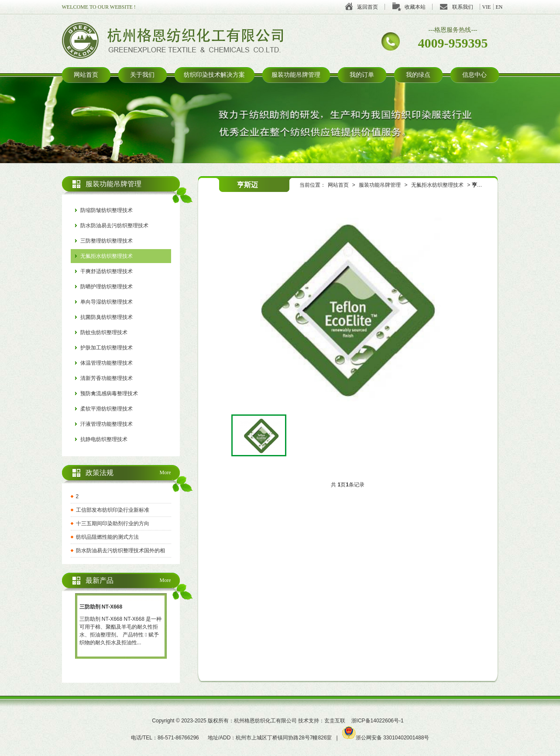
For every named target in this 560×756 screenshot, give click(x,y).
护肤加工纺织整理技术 (107, 348)
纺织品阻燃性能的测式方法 (107, 537)
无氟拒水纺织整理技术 (437, 185)
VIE (487, 7)
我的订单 (362, 75)
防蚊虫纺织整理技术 (104, 332)
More (165, 472)
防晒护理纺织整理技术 (107, 287)
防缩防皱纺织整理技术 (107, 210)
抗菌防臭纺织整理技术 (107, 317)
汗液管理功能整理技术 (107, 424)
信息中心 (474, 75)
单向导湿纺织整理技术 (107, 302)
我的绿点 (418, 75)
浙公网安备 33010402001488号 (386, 738)
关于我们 (142, 75)
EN (499, 7)
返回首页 (368, 7)
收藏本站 (415, 7)
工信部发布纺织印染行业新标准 (113, 510)
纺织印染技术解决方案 (214, 75)
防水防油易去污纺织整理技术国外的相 (120, 551)
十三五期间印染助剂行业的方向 (113, 523)
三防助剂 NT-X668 (101, 607)
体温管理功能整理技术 (107, 363)
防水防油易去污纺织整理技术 (114, 226)
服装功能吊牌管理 (296, 75)
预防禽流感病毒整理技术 (109, 393)
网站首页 (86, 75)
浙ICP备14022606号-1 (378, 721)
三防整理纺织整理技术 (107, 241)
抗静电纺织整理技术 (104, 439)
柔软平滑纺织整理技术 (107, 409)
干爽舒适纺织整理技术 (107, 271)
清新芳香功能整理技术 (107, 378)
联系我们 (463, 7)
